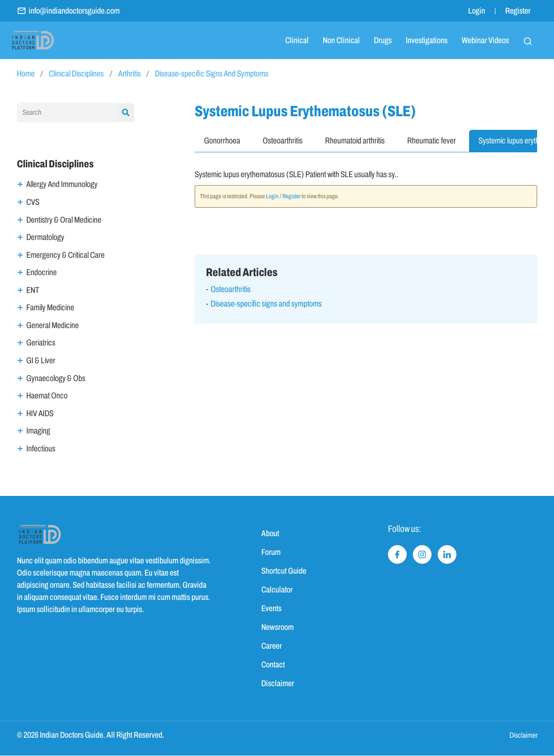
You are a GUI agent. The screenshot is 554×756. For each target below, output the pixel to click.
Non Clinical (341, 40)
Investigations (427, 40)
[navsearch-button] (528, 40)
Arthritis (129, 74)
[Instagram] (422, 554)
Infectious (41, 449)
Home (26, 74)
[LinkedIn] (447, 554)
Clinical (297, 40)
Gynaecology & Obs (56, 378)
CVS (33, 202)
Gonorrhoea (222, 141)
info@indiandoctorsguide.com (68, 11)
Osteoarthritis (283, 141)
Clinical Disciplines (76, 74)
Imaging (38, 431)
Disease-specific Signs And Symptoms (212, 74)
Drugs (383, 40)
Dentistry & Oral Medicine (64, 220)
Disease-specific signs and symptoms (266, 304)
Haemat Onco (47, 396)
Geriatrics (41, 343)
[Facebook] (397, 554)
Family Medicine (50, 308)
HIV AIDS (40, 413)
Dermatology (45, 237)
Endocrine (42, 272)
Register (518, 11)
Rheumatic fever (432, 141)
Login (477, 11)
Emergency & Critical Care (65, 255)
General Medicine (53, 325)
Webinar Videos (485, 40)
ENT (33, 290)
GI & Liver (41, 360)
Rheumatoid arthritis (355, 141)
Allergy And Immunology (62, 184)
